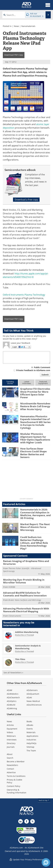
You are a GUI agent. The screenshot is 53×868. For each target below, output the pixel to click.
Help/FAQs (32, 743)
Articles (10, 725)
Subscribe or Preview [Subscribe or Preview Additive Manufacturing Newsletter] (24, 635)
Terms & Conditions (16, 776)
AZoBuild (11, 705)
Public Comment (42, 367)
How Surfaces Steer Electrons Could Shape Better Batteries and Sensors (33, 453)
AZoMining (12, 708)
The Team (31, 751)
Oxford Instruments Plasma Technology (24, 295)
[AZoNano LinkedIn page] (20, 821)
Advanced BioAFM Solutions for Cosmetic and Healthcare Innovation (25, 594)
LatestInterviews (27, 382)
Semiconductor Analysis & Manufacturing (28, 647)
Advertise (11, 772)
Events (30, 729)
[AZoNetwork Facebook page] (27, 821)
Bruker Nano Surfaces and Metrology (25, 600)
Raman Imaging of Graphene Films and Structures (26, 562)
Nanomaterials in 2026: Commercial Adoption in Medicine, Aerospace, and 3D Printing (35, 514)
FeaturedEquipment (43, 382)
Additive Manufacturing (27, 632)
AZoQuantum (33, 694)
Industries (31, 740)
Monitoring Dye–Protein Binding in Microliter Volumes (24, 581)
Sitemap (30, 747)
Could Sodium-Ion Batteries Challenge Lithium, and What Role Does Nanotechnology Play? (34, 543)
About (10, 754)
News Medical (33, 701)
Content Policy (13, 786)
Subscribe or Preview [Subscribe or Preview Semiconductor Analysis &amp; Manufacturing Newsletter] (24, 651)
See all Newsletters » (13, 673)
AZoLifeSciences (34, 705)
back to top (44, 800)
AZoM (9, 690)
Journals (11, 747)
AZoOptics (12, 701)
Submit (45, 375)
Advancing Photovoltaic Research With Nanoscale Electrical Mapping (26, 610)
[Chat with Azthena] (46, 862)
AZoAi (29, 697)
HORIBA (12, 587)
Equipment (12, 729)
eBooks (30, 725)
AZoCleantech (13, 697)
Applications (32, 736)
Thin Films (20, 659)
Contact (10, 769)
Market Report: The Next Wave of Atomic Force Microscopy (35, 527)
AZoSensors (32, 690)
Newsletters (12, 765)
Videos (10, 732)
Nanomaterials (28, 26)
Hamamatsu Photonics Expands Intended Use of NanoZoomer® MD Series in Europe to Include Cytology (35, 422)
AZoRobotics (13, 694)
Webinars (11, 736)
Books (29, 721)
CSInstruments (15, 616)
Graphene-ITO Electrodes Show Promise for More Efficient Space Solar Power (35, 393)
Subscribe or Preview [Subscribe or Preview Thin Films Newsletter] (24, 662)
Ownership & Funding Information (17, 791)
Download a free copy (26, 200)
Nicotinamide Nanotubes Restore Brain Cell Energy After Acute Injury (35, 406)
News (16, 26)
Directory (11, 743)
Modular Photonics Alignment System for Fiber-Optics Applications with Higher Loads (35, 438)
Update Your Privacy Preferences (26, 860)
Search (10, 758)
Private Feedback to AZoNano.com (33, 370)
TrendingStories (10, 382)
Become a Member (16, 761)
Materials (31, 732)
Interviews (12, 740)
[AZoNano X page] (33, 821)
